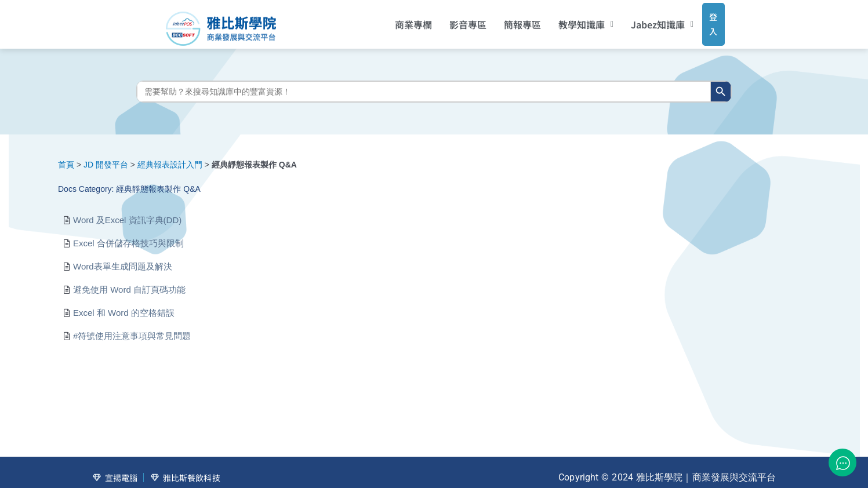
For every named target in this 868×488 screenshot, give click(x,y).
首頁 (66, 156)
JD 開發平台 (106, 156)
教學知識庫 (570, 20)
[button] (570, 20)
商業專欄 (398, 20)
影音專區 (452, 20)
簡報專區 (507, 20)
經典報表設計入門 (170, 156)
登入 (702, 20)
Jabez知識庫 (647, 20)
